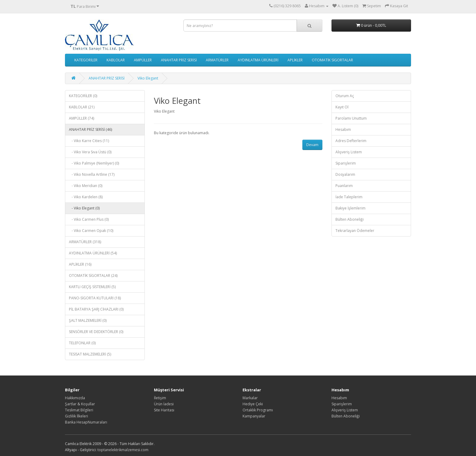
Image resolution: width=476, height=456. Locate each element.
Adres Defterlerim (351, 141)
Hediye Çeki (253, 404)
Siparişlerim (346, 163)
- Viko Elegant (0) (84, 208)
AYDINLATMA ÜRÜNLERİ (258, 60)
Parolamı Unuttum (351, 118)
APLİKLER (295, 60)
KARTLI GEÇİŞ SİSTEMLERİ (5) (92, 287)
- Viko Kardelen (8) (86, 197)
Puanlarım (344, 186)
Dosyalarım (345, 174)
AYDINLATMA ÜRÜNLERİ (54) (93, 253)
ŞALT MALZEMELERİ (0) (88, 320)
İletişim (160, 398)
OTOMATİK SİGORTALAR (332, 60)
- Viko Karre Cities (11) (89, 141)
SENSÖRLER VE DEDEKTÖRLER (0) (96, 332)
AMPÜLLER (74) (82, 118)
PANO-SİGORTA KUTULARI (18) (95, 298)
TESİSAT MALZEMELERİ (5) (90, 354)
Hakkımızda (75, 398)
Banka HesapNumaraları (86, 422)
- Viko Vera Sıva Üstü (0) (90, 152)
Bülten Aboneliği (350, 219)
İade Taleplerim (349, 197)
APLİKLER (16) (80, 264)
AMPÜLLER (143, 60)
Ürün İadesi (164, 404)
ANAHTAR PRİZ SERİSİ (179, 60)
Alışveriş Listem (349, 152)
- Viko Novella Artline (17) (92, 174)
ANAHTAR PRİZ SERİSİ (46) (90, 129)
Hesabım (343, 129)
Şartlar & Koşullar (80, 404)
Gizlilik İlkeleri (76, 416)
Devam (312, 145)
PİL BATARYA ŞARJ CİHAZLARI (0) (96, 309)
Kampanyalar (254, 416)
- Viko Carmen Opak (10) (91, 231)
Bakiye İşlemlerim (350, 208)
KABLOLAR (116, 60)
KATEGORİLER (86, 60)
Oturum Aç (345, 96)
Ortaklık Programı (258, 410)
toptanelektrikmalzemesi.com (123, 450)
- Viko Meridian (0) (86, 186)
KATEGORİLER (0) (83, 96)
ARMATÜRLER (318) (85, 242)
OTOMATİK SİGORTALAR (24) (93, 276)
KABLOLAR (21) (82, 107)
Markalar (250, 398)
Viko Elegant (148, 78)
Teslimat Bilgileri (79, 410)
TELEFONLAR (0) (82, 343)
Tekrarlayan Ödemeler (355, 231)
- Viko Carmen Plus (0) (89, 219)
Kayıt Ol (342, 107)
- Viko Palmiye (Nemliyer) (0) (94, 163)
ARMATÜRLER (217, 60)
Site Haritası (164, 410)
